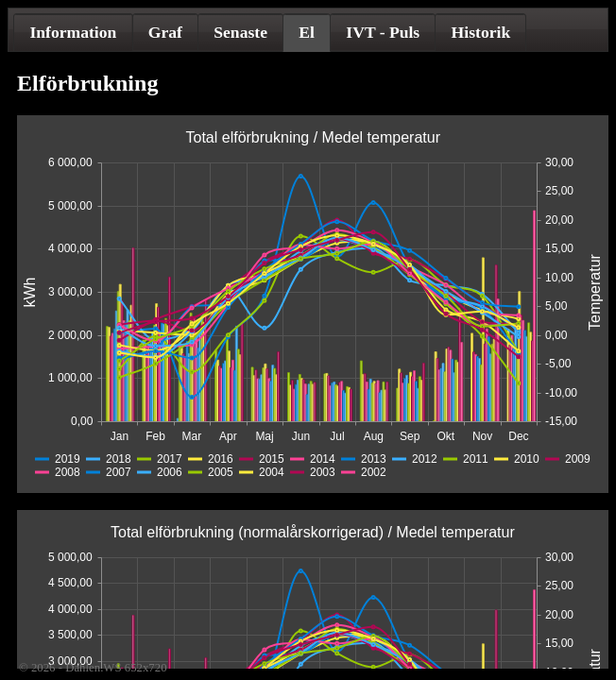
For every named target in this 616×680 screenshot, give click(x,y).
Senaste (240, 32)
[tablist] (308, 30)
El (307, 32)
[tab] (73, 32)
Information (73, 32)
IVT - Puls (383, 32)
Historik (481, 32)
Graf (165, 32)
